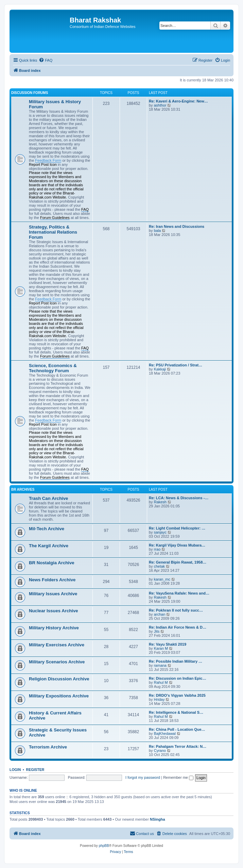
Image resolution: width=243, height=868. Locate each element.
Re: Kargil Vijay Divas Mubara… (177, 545)
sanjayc (160, 532)
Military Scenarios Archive (57, 662)
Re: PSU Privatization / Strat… (176, 365)
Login (15, 770)
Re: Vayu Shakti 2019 (168, 644)
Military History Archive (54, 628)
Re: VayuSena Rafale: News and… (179, 593)
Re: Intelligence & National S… (176, 712)
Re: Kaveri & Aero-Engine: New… (178, 101)
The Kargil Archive (49, 546)
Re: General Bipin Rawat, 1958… (178, 562)
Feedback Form (48, 160)
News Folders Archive (52, 580)
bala (158, 231)
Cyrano (160, 751)
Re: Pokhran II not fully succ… (176, 610)
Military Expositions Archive (59, 696)
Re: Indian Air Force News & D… (178, 627)
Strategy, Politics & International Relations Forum (53, 232)
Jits (157, 631)
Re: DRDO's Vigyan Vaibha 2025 (177, 695)
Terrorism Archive (48, 747)
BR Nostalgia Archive (52, 563)
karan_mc (162, 579)
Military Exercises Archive (57, 645)
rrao (157, 549)
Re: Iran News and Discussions (177, 226)
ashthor (160, 105)
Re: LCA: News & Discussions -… (179, 498)
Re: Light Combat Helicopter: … (177, 528)
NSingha (158, 819)
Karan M (161, 648)
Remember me (178, 777)
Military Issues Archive (53, 594)
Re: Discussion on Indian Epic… (178, 678)
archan (160, 614)
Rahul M (161, 682)
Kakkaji (160, 369)
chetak (159, 566)
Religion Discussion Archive (59, 679)
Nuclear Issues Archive (54, 611)
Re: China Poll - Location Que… (177, 729)
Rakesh (160, 502)
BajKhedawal (165, 733)
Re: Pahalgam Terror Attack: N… (178, 746)
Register (35, 770)
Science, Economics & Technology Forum (53, 368)
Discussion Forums (30, 93)
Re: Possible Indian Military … (176, 661)
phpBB (104, 846)
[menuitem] (46, 60)
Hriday (159, 699)
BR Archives (23, 490)
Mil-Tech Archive (47, 529)
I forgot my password (143, 777)
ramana (160, 665)
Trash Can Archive (48, 498)
